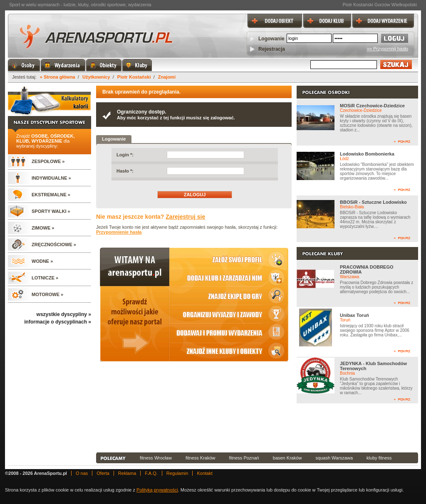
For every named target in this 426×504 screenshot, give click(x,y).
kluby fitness (379, 458)
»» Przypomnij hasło (388, 49)
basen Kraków (287, 458)
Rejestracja (272, 49)
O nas (82, 473)
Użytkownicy (96, 77)
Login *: (125, 155)
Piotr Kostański (134, 77)
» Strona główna (58, 77)
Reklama (127, 473)
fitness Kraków (201, 458)
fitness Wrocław (156, 458)
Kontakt (204, 473)
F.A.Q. (151, 473)
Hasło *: (125, 171)
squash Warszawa (334, 458)
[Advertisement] (257, 428)
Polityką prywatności (157, 490)
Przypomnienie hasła (119, 232)
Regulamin (177, 473)
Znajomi (167, 77)
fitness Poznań (244, 458)
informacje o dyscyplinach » (58, 322)
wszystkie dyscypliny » (64, 314)
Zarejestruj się (185, 217)
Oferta (103, 473)
